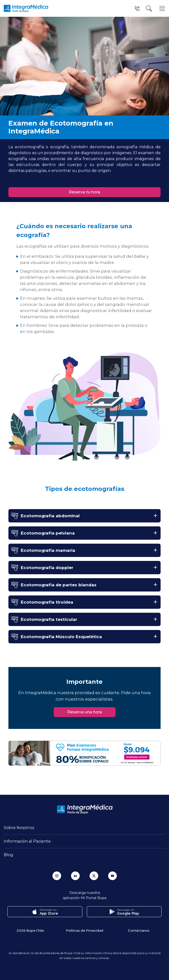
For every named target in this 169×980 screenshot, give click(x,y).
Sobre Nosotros (19, 828)
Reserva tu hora (84, 192)
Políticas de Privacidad (84, 930)
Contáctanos (139, 930)
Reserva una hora (85, 712)
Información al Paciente (27, 841)
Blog (8, 855)
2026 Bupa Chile (30, 930)
